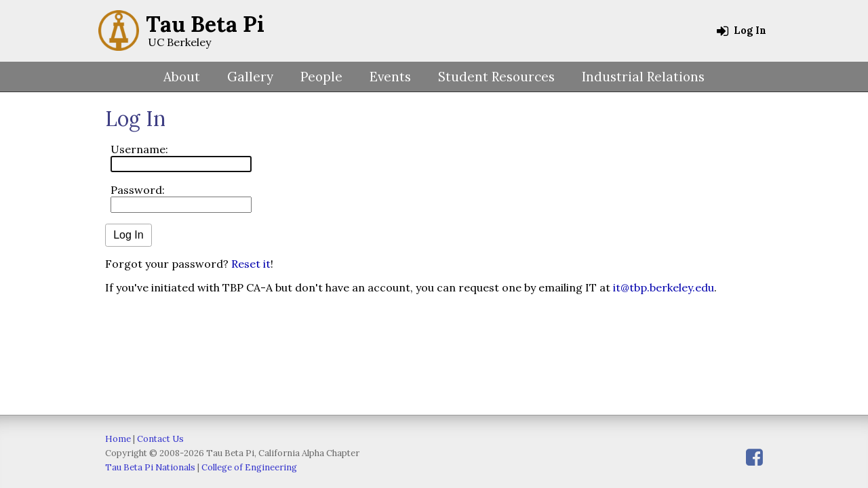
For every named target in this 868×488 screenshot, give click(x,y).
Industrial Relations (643, 77)
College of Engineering (249, 467)
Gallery (250, 77)
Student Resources (496, 77)
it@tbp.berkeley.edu (664, 287)
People (321, 77)
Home (118, 439)
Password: (138, 190)
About (182, 77)
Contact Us (160, 439)
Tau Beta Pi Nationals (150, 467)
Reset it (251, 264)
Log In (742, 30)
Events (390, 77)
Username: (139, 149)
